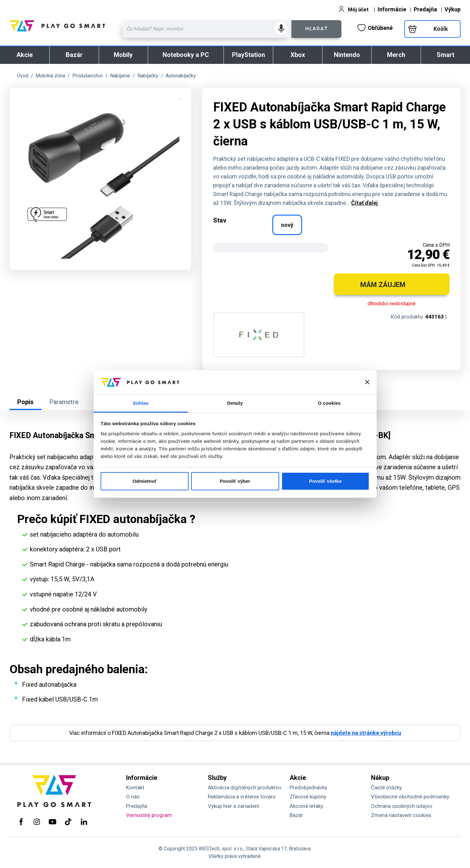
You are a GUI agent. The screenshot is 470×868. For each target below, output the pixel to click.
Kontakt (135, 787)
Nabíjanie (120, 76)
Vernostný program (149, 815)
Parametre (64, 402)
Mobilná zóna (50, 76)
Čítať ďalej (365, 203)
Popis (25, 402)
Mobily (123, 55)
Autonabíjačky (181, 76)
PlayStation (249, 55)
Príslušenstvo (88, 76)
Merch (396, 55)
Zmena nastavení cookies (401, 815)
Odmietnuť (144, 481)
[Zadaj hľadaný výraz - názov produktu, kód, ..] (207, 29)
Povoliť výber (235, 481)
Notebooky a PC (186, 55)
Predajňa (425, 9)
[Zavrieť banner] (367, 382)
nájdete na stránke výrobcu (366, 733)
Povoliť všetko (325, 481)
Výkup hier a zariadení (233, 806)
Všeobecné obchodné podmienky (410, 797)
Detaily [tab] (235, 403)
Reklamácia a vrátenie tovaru (242, 797)
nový (287, 225)
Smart (445, 55)
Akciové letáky (306, 806)
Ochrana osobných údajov (402, 806)
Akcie (25, 55)
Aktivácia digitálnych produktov (245, 787)
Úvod (23, 76)
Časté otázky (386, 787)
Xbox (298, 55)
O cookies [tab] (329, 403)
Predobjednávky (308, 787)
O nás (133, 797)
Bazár (74, 55)
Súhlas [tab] (141, 403)
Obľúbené (375, 28)
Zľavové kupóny (308, 797)
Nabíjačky (148, 76)
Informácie (392, 9)
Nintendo (347, 55)
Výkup (453, 9)
